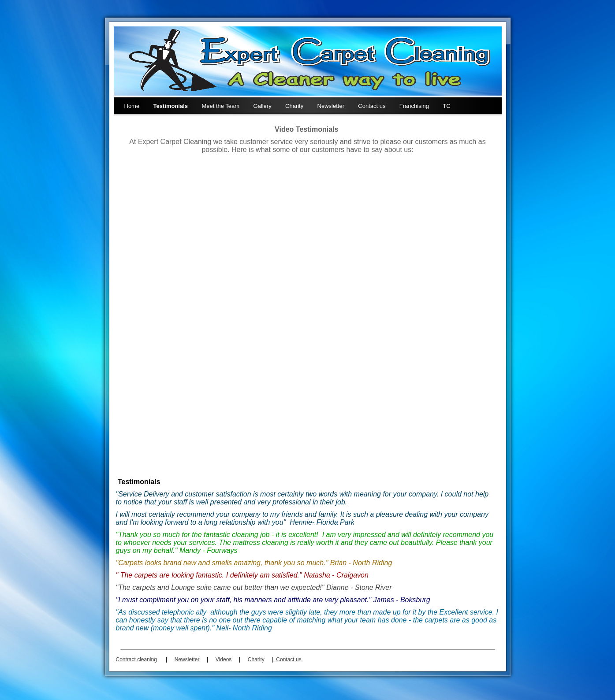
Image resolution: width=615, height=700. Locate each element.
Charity (294, 106)
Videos (224, 659)
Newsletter (331, 106)
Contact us (372, 106)
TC (446, 106)
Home (132, 106)
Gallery (263, 106)
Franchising (414, 106)
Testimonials (171, 106)
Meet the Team (220, 106)
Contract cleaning (136, 659)
